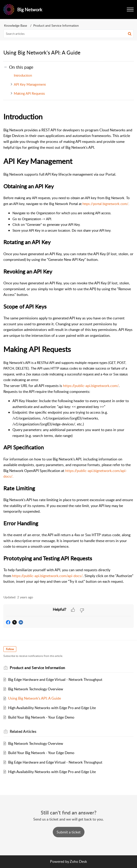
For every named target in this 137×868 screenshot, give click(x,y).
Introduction (23, 75)
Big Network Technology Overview (36, 689)
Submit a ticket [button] (69, 832)
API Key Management (30, 84)
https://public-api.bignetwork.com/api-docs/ (47, 576)
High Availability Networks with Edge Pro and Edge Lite (52, 708)
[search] (68, 34)
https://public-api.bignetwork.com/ (91, 386)
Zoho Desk (78, 861)
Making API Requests (29, 93)
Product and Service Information (56, 25)
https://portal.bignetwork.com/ (105, 204)
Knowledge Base (16, 25)
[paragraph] (68, 350)
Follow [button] (10, 649)
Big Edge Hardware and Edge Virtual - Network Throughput (55, 679)
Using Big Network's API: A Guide (35, 698)
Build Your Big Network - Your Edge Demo (41, 717)
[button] (130, 34)
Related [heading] (23, 731)
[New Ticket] (69, 832)
